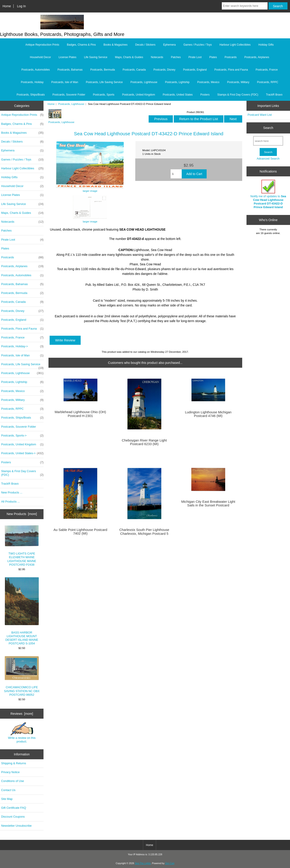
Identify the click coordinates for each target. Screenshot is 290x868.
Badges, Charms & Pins (81, 45)
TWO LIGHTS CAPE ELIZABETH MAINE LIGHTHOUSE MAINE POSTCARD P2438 (22, 546)
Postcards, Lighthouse (71, 104)
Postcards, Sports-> (22, 436)
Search (268, 128)
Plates (213, 57)
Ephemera (169, 45)
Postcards (231, 57)
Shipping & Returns (14, 763)
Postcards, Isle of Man (65, 82)
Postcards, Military (238, 82)
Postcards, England (195, 70)
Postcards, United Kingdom (139, 95)
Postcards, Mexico (208, 82)
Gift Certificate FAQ (14, 808)
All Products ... (10, 502)
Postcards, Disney (164, 70)
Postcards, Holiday (32, 82)
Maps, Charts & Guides (129, 57)
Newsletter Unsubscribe (16, 826)
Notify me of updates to (268, 194)
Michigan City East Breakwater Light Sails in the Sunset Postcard (208, 503)
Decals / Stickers (145, 45)
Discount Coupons (13, 817)
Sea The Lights (143, 863)
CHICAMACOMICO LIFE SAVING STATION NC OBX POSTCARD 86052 (22, 676)
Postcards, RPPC (268, 82)
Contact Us (8, 790)
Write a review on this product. (22, 733)
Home (7, 6)
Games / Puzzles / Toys (198, 45)
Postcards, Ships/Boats (31, 95)
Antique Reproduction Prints (42, 45)
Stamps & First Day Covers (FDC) (238, 95)
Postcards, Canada (134, 70)
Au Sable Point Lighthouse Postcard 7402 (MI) (80, 532)
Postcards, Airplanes (257, 57)
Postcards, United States (178, 95)
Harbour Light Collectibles (235, 45)
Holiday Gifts (266, 45)
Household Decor (40, 57)
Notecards (157, 57)
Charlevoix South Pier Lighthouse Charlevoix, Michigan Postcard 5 (144, 532)
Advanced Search (268, 159)
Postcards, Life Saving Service (104, 82)
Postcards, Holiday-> (22, 346)
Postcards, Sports (104, 95)
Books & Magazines (116, 45)
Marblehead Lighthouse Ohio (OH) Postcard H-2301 (80, 414)
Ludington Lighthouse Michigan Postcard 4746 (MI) (208, 414)
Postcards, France (267, 70)
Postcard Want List (260, 115)
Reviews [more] (22, 714)
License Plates (68, 57)
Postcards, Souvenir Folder (69, 95)
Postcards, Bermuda (103, 70)
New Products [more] (22, 514)
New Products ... (12, 492)
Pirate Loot (195, 57)
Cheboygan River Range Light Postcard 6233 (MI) (144, 442)
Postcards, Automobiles (35, 70)
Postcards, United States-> (22, 453)
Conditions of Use (13, 781)
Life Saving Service (96, 57)
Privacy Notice (10, 772)
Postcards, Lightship (177, 82)
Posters (205, 95)
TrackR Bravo (274, 95)
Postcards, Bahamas (70, 70)
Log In (21, 6)
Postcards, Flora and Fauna (231, 70)
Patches (176, 57)
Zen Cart (170, 863)
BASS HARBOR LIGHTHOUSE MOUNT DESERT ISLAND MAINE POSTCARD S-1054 (22, 611)
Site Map (7, 799)
